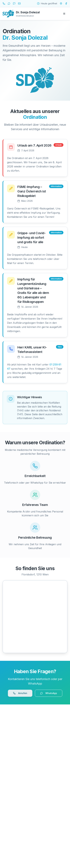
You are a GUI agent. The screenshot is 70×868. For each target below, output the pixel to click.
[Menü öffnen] (64, 14)
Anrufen (20, 693)
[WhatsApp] (9, 4)
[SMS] (14, 4)
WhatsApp (49, 693)
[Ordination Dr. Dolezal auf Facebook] (66, 4)
